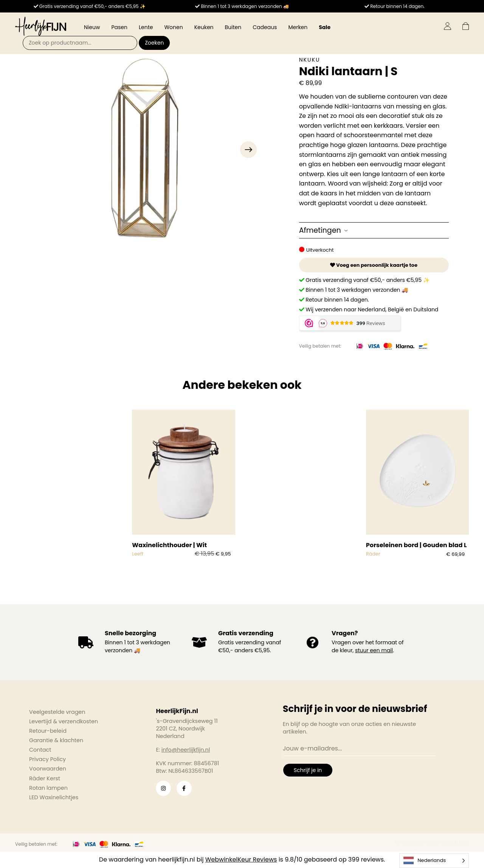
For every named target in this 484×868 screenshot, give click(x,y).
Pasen (119, 27)
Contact (40, 750)
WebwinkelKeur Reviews (241, 859)
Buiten (233, 27)
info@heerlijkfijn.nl (186, 750)
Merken (298, 27)
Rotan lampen (48, 788)
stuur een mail (374, 650)
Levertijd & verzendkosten (64, 721)
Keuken (204, 27)
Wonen (173, 27)
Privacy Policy (47, 759)
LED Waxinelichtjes (54, 797)
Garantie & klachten (56, 740)
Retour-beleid (48, 731)
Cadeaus (265, 27)
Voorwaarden (48, 769)
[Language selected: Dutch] (434, 861)
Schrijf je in (308, 770)
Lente (146, 27)
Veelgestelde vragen (57, 712)
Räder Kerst (45, 778)
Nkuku (310, 60)
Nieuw (92, 27)
